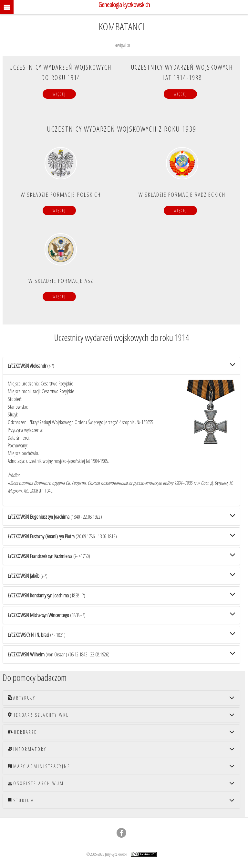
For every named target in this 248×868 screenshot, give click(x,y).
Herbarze (22, 732)
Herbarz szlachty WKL (38, 715)
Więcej (59, 94)
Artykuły (22, 698)
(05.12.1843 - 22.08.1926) (59, 654)
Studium (21, 800)
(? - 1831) (37, 635)
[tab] (121, 366)
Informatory (27, 749)
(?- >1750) (49, 556)
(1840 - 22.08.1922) (55, 517)
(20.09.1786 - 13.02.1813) (62, 536)
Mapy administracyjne (39, 766)
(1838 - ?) (46, 595)
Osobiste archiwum (36, 783)
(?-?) (31, 366)
